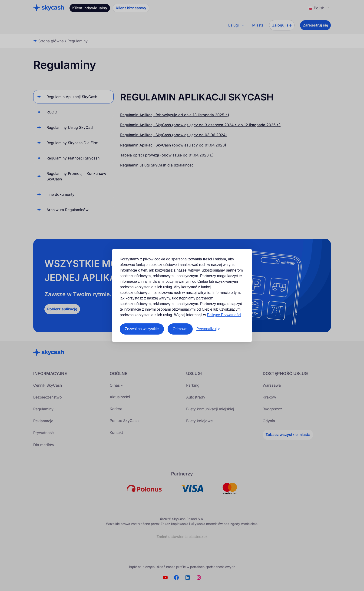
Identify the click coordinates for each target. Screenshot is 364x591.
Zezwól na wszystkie (142, 329)
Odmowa (180, 329)
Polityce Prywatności (224, 315)
